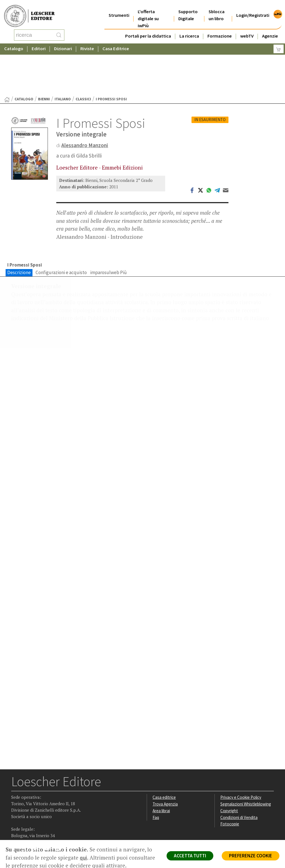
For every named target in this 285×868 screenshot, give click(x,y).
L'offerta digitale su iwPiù (148, 12)
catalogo (24, 54)
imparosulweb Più (108, 228)
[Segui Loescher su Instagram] (27, 805)
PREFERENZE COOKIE (250, 856)
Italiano (63, 54)
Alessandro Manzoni (85, 100)
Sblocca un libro (217, 8)
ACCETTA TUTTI (190, 856)
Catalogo (14, 43)
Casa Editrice (116, 43)
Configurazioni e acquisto (61, 228)
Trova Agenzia (165, 759)
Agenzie (270, 29)
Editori (39, 43)
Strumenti (119, 8)
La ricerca (189, 29)
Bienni (44, 54)
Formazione (220, 29)
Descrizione (19, 228)
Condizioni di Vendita (239, 773)
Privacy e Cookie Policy (241, 752)
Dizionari (63, 43)
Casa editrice (164, 752)
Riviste (87, 43)
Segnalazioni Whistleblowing (246, 759)
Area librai (161, 766)
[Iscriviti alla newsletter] (60, 804)
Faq (156, 773)
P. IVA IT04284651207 (30, 827)
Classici (83, 54)
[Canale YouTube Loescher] (49, 805)
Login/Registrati (253, 8)
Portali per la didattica (148, 29)
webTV (247, 29)
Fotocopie (230, 779)
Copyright (229, 766)
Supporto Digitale (188, 8)
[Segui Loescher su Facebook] (16, 805)
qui (83, 858)
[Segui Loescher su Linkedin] (38, 805)
